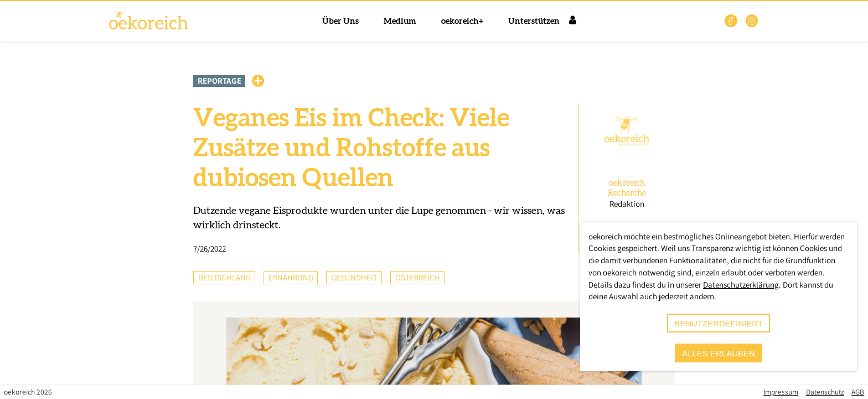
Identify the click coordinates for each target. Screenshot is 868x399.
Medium (400, 21)
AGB (858, 392)
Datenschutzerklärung (741, 285)
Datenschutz (825, 392)
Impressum (781, 392)
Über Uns (340, 21)
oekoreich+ (462, 21)
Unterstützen (534, 21)
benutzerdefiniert (719, 323)
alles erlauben (719, 353)
